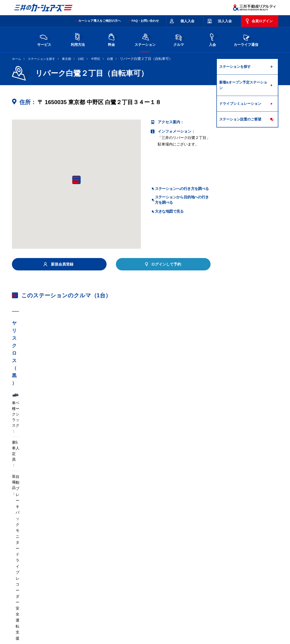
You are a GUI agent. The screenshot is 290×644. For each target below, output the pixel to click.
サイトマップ (173, 605)
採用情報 (88, 624)
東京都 (66, 59)
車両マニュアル (79, 458)
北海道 (55, 566)
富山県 (55, 573)
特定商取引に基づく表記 (143, 605)
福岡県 (75, 581)
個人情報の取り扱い (201, 624)
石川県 (75, 573)
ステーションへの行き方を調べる (182, 189)
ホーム (16, 59)
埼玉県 (153, 566)
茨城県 (94, 566)
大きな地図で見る (169, 211)
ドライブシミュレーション (240, 104)
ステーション (145, 39)
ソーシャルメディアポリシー (84, 629)
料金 (111, 39)
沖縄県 (114, 581)
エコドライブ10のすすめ (204, 605)
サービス (44, 39)
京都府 (153, 573)
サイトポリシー (46, 605)
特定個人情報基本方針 (169, 624)
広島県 (232, 573)
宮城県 (75, 566)
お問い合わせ (22, 605)
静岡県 (114, 573)
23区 (81, 59)
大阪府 (173, 573)
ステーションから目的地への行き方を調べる (182, 200)
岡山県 (55, 581)
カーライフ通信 (246, 39)
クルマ (179, 39)
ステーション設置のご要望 (240, 119)
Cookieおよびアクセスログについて (242, 624)
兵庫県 (193, 573)
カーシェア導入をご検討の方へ (100, 21)
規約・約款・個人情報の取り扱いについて (91, 605)
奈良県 (212, 573)
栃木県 (114, 566)
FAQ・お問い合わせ (145, 21)
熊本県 (94, 581)
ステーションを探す (41, 59)
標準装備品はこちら (33, 458)
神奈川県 (214, 566)
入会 (212, 39)
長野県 (94, 573)
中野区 (96, 59)
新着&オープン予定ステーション (243, 85)
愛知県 (134, 573)
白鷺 (110, 59)
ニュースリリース (110, 624)
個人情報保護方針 (138, 624)
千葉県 (173, 566)
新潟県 (232, 566)
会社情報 (71, 624)
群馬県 (134, 566)
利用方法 (78, 39)
